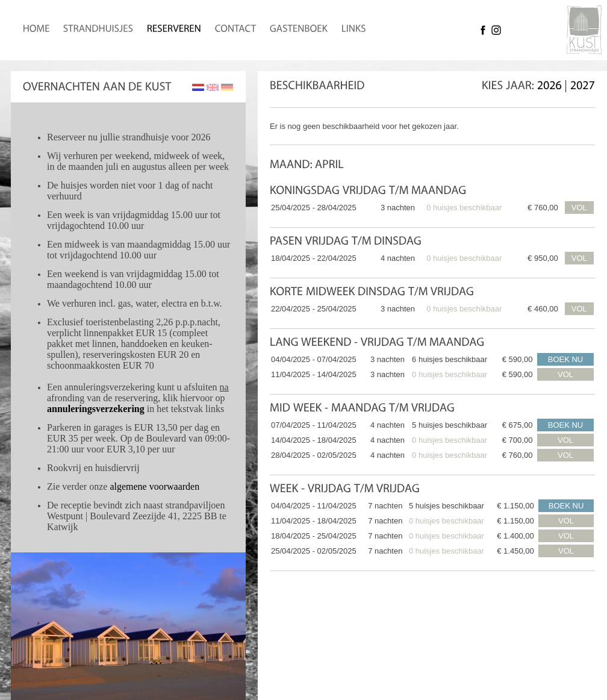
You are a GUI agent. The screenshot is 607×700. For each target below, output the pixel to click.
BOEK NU (566, 359)
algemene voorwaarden (154, 486)
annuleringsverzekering (96, 409)
